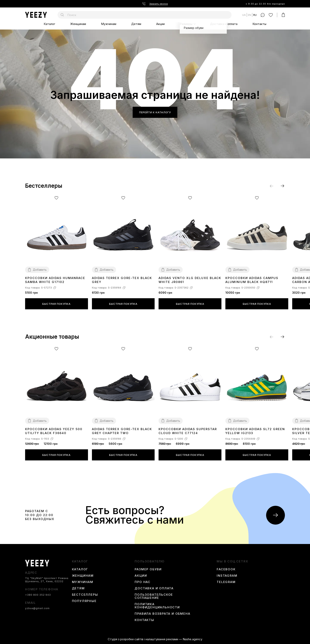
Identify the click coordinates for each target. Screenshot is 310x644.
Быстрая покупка (56, 304)
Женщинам (78, 24)
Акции (160, 24)
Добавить (40, 270)
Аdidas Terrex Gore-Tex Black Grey (122, 280)
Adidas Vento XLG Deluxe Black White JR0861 (190, 280)
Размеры (186, 24)
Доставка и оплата (224, 24)
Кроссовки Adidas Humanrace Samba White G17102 (55, 280)
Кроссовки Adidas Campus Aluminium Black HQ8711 (252, 280)
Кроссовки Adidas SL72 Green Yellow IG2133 (255, 431)
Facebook (226, 569)
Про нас (143, 582)
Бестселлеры (85, 595)
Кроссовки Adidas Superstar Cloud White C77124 (188, 431)
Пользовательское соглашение (154, 596)
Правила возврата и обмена (162, 614)
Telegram (226, 582)
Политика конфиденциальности (157, 606)
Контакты (259, 24)
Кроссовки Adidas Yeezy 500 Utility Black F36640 (54, 431)
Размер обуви (148, 569)
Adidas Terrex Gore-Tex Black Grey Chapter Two (122, 431)
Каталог (49, 24)
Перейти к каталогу (155, 112)
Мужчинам (109, 24)
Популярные (84, 601)
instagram (227, 576)
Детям (136, 24)
